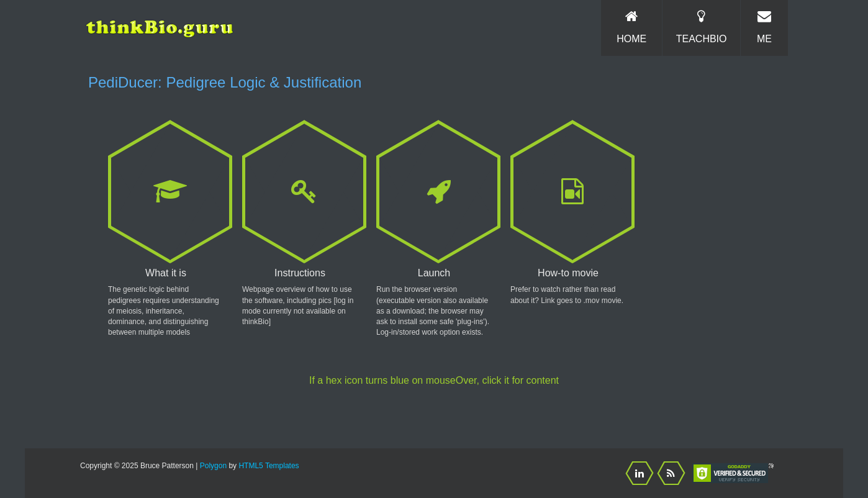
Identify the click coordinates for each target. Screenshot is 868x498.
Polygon (213, 466)
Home (631, 27)
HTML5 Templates (269, 466)
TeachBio (701, 27)
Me (764, 27)
